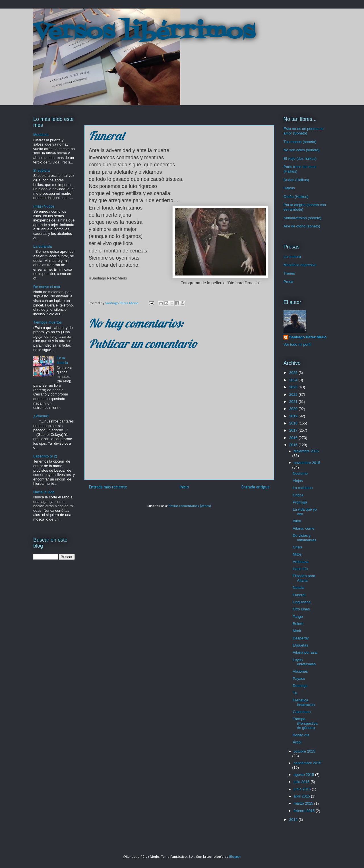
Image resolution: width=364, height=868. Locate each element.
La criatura (292, 257)
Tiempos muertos (47, 322)
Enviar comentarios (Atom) (190, 506)
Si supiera (42, 170)
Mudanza (41, 135)
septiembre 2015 (308, 763)
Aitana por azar (305, 652)
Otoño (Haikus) (296, 197)
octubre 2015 (305, 751)
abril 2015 (302, 796)
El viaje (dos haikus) (300, 159)
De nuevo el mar (47, 287)
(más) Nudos (44, 206)
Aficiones (300, 671)
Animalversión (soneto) (302, 218)
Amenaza (300, 562)
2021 (294, 402)
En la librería (62, 360)
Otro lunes (301, 609)
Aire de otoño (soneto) (302, 226)
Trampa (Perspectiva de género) (305, 723)
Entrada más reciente (108, 487)
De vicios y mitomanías (304, 538)
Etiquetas (300, 645)
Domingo (300, 686)
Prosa (288, 282)
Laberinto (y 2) (45, 456)
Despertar (301, 638)
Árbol (297, 742)
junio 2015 (303, 789)
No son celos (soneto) (301, 150)
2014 (294, 820)
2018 (294, 423)
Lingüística (301, 602)
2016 (294, 438)
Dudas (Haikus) (296, 180)
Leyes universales (304, 662)
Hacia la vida (44, 492)
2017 (294, 430)
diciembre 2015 (306, 451)
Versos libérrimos (144, 32)
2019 (294, 416)
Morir (297, 631)
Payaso (299, 679)
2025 (294, 373)
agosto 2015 (304, 775)
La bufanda (43, 246)
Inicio (184, 487)
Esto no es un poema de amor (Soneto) (304, 131)
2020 (294, 409)
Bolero (298, 624)
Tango (298, 617)
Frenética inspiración (304, 702)
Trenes (289, 273)
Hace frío (300, 569)
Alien (297, 521)
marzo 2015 (304, 803)
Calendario (302, 712)
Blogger (235, 857)
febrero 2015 (305, 811)
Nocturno (300, 474)
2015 (294, 445)
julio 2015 (302, 782)
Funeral (299, 595)
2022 (294, 394)
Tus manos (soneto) (300, 142)
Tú (295, 693)
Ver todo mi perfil (297, 344)
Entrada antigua (255, 487)
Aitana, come (303, 528)
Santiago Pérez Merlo (308, 337)
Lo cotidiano (303, 488)
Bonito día (301, 735)
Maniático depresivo (300, 265)
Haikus (289, 188)
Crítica (298, 495)
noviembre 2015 (307, 463)
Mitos (297, 554)
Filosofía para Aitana (304, 578)
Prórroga (300, 502)
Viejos (298, 481)
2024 (294, 380)
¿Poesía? (41, 416)
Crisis (297, 547)
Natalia (298, 588)
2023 (294, 387)
